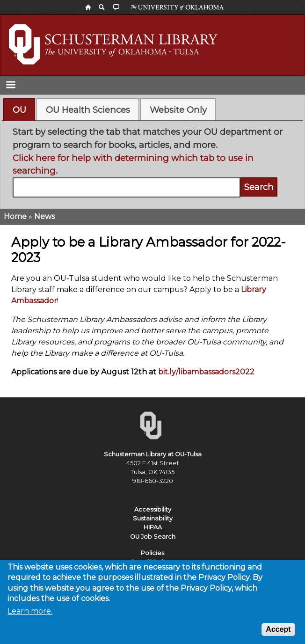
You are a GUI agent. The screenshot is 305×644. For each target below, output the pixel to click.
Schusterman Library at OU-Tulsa (153, 454)
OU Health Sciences (88, 110)
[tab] (19, 110)
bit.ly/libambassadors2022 (206, 372)
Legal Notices (153, 562)
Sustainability (153, 518)
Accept (278, 635)
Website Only (178, 110)
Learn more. (30, 617)
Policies (152, 553)
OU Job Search (153, 537)
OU (19, 110)
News (44, 216)
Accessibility (153, 509)
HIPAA (153, 527)
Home (15, 216)
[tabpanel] (153, 161)
